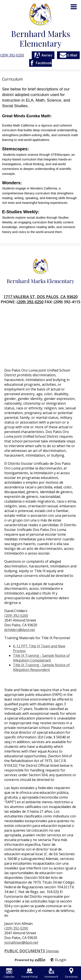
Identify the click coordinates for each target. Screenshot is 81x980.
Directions (71, 973)
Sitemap (52, 951)
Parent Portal (30, 973)
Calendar (9, 973)
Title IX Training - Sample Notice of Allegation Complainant (41, 658)
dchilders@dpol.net (20, 630)
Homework (51, 973)
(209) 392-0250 (12, 55)
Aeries (43, 55)
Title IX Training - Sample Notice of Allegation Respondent (41, 667)
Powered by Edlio (30, 960)
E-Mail (68, 55)
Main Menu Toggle (74, 7)
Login (58, 960)
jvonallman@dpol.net (21, 942)
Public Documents (25, 951)
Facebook (40, 63)
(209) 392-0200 (16, 616)
